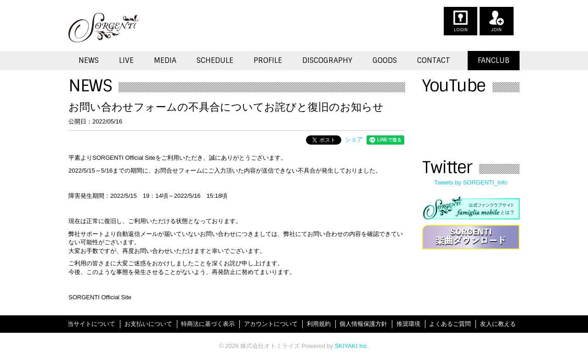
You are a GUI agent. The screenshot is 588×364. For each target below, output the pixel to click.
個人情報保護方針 (363, 324)
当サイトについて (91, 324)
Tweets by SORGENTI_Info (471, 182)
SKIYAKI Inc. (352, 346)
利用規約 (319, 324)
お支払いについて (148, 324)
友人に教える (498, 324)
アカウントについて (271, 324)
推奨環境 (408, 324)
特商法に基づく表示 (208, 324)
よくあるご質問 (450, 324)
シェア (354, 139)
